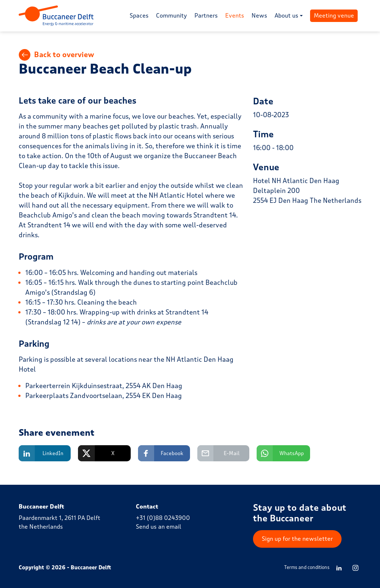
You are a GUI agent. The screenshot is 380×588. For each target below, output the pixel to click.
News (259, 16)
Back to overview (56, 55)
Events (235, 16)
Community (172, 16)
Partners (206, 16)
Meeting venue (334, 16)
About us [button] (286, 16)
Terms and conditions (307, 567)
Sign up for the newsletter (297, 539)
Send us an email (159, 527)
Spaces (139, 16)
